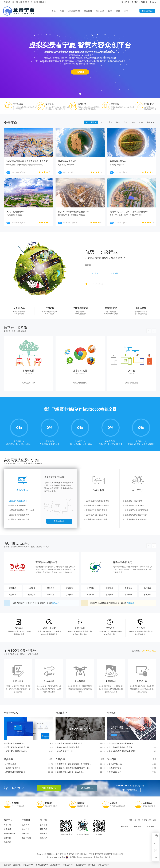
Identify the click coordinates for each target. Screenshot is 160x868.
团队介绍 (44, 829)
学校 (126, 129)
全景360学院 (125, 2)
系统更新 (7, 842)
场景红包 (26, 825)
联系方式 (44, 838)
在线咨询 (125, 826)
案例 (62, 11)
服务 (110, 11)
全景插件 (88, 11)
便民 (133, 129)
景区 (110, 129)
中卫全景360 (68, 865)
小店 (141, 129)
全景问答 (7, 825)
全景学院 (7, 838)
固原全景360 (81, 865)
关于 (126, 11)
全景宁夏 (70, 854)
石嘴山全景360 (42, 865)
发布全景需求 (147, 11)
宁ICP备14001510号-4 (56, 857)
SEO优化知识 (9, 833)
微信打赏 (26, 829)
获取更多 (151, 129)
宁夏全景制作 (103, 865)
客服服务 (144, 2)
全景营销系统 (74, 11)
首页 (54, 11)
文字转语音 (26, 838)
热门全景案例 (91, 129)
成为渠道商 (87, 788)
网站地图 (79, 854)
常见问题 (7, 829)
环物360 (25, 833)
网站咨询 (80, 72)
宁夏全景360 (28, 865)
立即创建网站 (49, 788)
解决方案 (100, 11)
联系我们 (135, 2)
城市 (102, 129)
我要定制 (138, 826)
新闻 (118, 11)
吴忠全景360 (55, 865)
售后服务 (150, 826)
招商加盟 (44, 833)
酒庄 (118, 129)
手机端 (153, 2)
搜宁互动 (109, 857)
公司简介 (44, 825)
